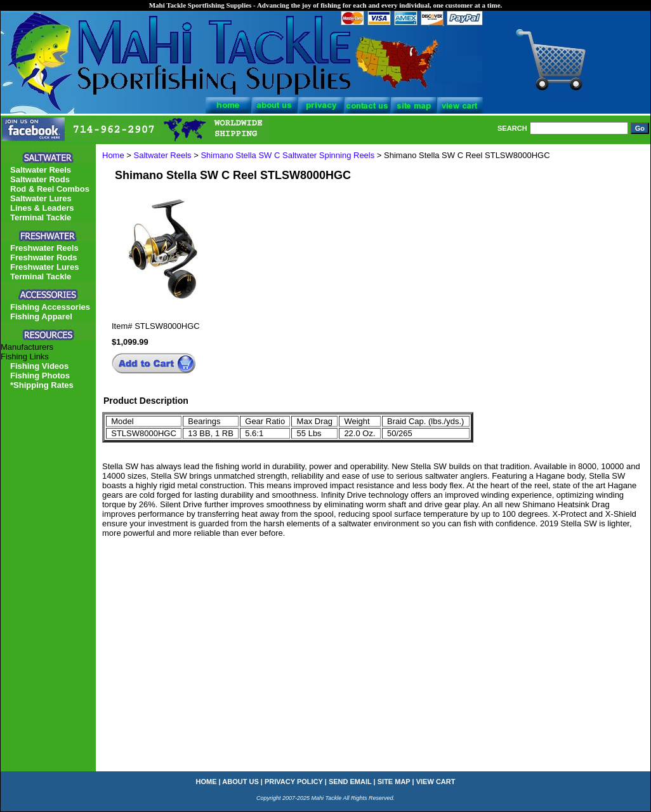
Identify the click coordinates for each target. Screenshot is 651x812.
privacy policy (294, 782)
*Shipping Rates (42, 385)
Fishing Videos (39, 366)
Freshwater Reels (44, 248)
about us (240, 782)
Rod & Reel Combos (50, 189)
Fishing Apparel (41, 316)
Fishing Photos (40, 376)
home (207, 782)
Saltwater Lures (41, 198)
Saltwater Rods (40, 179)
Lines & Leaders (42, 208)
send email (350, 782)
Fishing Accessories (50, 307)
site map (394, 782)
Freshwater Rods (43, 257)
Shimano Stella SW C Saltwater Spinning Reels (287, 155)
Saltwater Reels (163, 155)
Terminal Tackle (41, 217)
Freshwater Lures (44, 267)
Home (113, 155)
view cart (436, 782)
